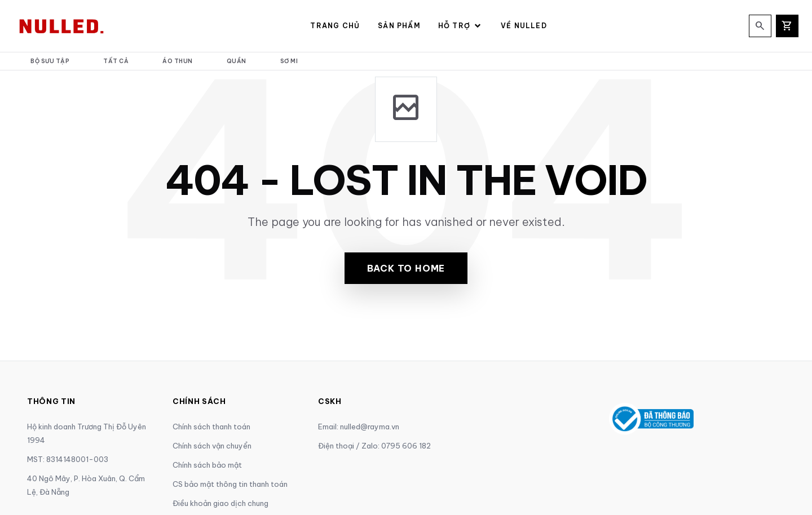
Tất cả (116, 61)
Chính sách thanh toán (211, 427)
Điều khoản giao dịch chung (220, 503)
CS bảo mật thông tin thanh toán (230, 484)
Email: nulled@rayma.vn (359, 427)
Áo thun (178, 61)
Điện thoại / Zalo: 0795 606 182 (374, 446)
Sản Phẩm (399, 26)
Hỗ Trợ (460, 26)
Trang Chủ (335, 26)
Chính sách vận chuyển (212, 446)
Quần (237, 61)
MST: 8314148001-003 (68, 459)
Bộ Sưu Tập (50, 61)
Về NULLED (524, 26)
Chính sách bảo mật (207, 465)
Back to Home (406, 268)
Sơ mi (289, 61)
